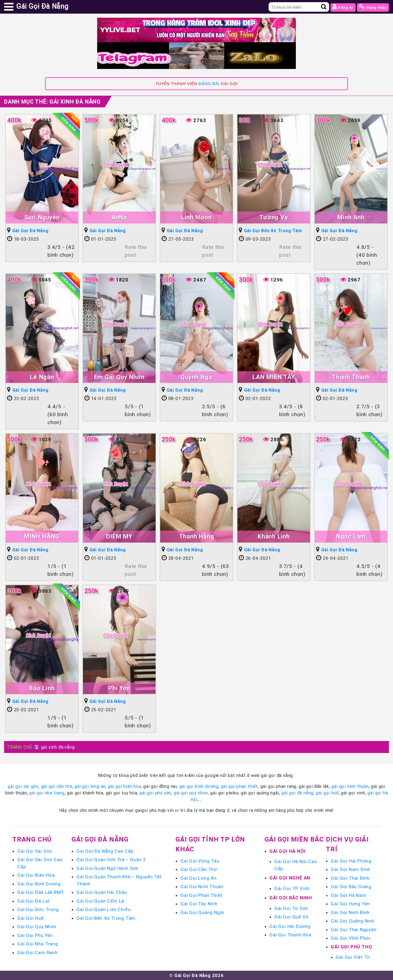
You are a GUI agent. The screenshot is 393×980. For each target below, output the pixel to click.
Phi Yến (119, 688)
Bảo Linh (42, 688)
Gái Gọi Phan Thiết (201, 895)
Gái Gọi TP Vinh (292, 888)
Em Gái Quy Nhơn (119, 377)
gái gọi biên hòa (124, 786)
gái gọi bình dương (199, 786)
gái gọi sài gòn (23, 786)
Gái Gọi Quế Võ (291, 917)
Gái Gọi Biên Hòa (36, 875)
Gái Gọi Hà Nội (287, 851)
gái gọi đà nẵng (297, 793)
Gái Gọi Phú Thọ (351, 947)
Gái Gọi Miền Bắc (294, 839)
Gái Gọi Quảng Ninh (352, 921)
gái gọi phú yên (155, 793)
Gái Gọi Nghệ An (290, 878)
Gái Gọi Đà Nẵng (30, 231)
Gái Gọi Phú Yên (35, 935)
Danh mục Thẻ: (52, 102)
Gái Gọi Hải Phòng (351, 861)
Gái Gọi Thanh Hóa (290, 935)
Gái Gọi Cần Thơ (199, 869)
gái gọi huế (327, 793)
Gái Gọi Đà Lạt (34, 901)
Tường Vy (274, 217)
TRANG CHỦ (20, 747)
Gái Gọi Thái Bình (350, 878)
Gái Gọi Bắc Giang (351, 887)
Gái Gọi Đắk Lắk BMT (41, 892)
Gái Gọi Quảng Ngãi (202, 912)
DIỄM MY (119, 536)
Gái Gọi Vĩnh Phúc (351, 938)
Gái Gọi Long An (199, 878)
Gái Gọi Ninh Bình (350, 912)
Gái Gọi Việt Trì (353, 957)
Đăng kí (343, 7)
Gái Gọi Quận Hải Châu (102, 892)
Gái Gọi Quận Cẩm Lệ (100, 901)
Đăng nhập (373, 7)
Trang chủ (32, 839)
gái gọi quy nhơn (191, 793)
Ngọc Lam (351, 536)
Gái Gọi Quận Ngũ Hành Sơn (107, 868)
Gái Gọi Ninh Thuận (202, 887)
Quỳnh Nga (196, 377)
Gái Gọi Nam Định (351, 869)
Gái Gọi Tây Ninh (199, 904)
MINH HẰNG (42, 536)
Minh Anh (351, 217)
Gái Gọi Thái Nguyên (354, 930)
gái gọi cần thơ (57, 786)
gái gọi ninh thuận (350, 786)
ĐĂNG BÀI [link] (209, 84)
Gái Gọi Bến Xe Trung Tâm (273, 231)
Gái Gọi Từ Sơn (291, 908)
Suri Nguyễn (42, 217)
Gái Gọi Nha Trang (38, 944)
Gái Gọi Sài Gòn (35, 851)
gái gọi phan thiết (239, 786)
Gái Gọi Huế (30, 918)
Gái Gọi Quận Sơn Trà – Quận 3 (111, 860)
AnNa (119, 217)
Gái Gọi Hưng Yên (350, 904)
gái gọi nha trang (47, 793)
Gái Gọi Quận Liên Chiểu (103, 909)
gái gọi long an (90, 786)
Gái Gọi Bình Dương (39, 884)
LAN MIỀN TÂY (274, 377)
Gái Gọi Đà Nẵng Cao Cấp (105, 851)
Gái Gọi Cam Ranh (37, 952)
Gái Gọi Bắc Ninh (291, 898)
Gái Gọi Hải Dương (290, 926)
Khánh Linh (274, 536)
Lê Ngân (42, 377)
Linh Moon (196, 217)
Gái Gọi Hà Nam (348, 895)
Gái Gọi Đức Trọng (38, 909)
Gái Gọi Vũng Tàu (200, 861)
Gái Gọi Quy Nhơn (37, 927)
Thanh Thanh (351, 377)
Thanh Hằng (197, 536)
